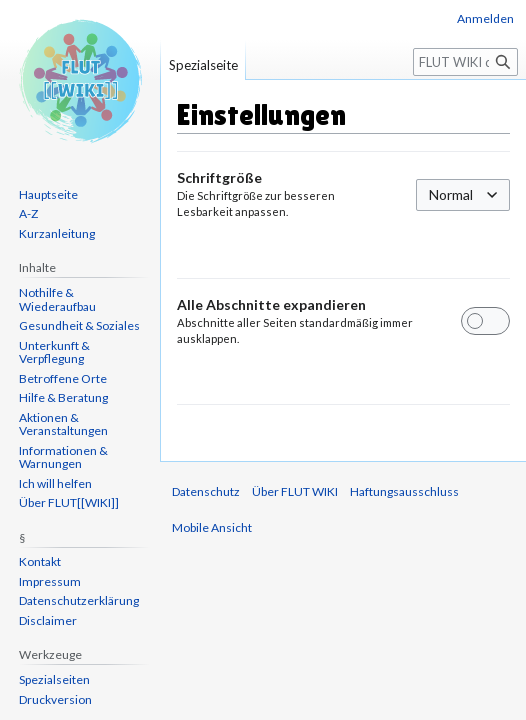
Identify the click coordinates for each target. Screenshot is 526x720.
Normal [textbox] (451, 194)
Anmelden (485, 18)
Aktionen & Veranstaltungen (63, 424)
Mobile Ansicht (212, 527)
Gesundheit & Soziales (79, 325)
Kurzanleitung (57, 233)
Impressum (50, 581)
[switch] (485, 321)
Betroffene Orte (63, 378)
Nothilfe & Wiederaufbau (57, 299)
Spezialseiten (54, 679)
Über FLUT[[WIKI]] (69, 502)
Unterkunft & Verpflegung (54, 352)
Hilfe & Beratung (63, 397)
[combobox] (463, 195)
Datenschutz (206, 491)
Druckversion (55, 699)
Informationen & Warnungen (63, 457)
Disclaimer (48, 620)
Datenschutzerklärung (79, 600)
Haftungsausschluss (404, 491)
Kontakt (40, 561)
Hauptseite (48, 194)
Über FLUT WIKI (295, 491)
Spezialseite (203, 65)
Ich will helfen (55, 483)
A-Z (28, 213)
